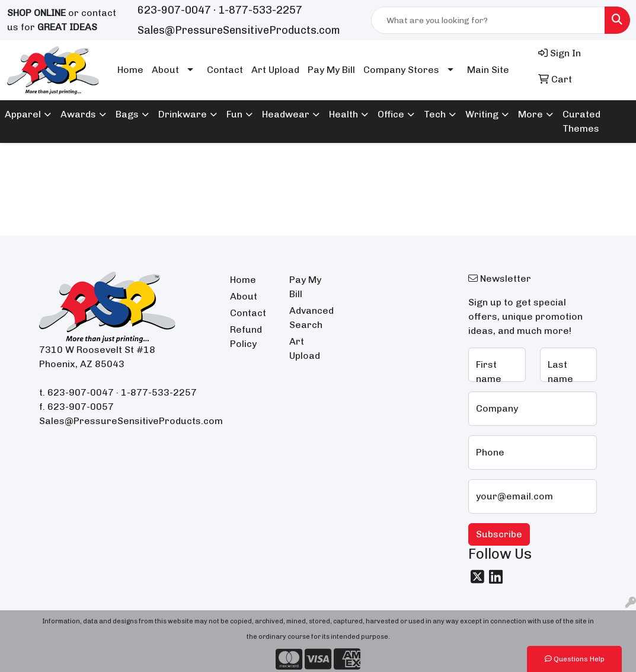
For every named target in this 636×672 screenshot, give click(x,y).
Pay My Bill (331, 70)
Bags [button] (127, 114)
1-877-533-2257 (260, 10)
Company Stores (401, 70)
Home (130, 70)
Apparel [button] (23, 114)
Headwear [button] (286, 114)
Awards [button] (78, 114)
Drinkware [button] (183, 114)
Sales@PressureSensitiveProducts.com (239, 30)
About (165, 70)
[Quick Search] (488, 20)
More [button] (530, 114)
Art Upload (275, 70)
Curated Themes (581, 121)
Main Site (488, 70)
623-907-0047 (174, 10)
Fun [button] (234, 114)
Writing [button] (482, 114)
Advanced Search (311, 318)
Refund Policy (246, 337)
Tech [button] (435, 114)
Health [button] (343, 114)
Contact (225, 70)
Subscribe (499, 534)
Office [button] (391, 114)
